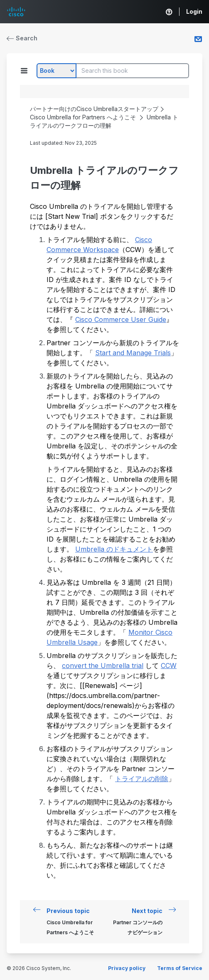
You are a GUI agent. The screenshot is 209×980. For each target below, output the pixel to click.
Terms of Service (180, 968)
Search (22, 38)
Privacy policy (127, 968)
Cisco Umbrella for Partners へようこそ (83, 117)
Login (194, 11)
